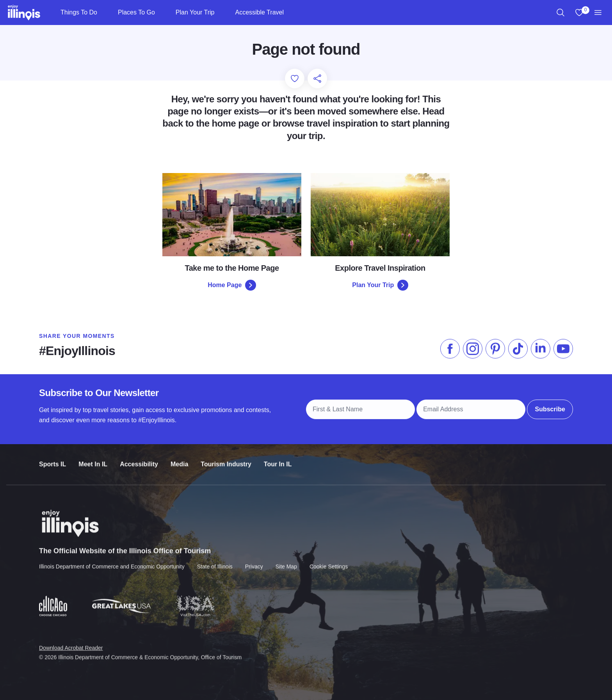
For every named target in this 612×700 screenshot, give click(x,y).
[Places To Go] (161, 12)
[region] (560, 12)
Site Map (286, 561)
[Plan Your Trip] (221, 12)
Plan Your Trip (195, 12)
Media (179, 460)
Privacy (254, 561)
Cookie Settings (329, 561)
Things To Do (79, 12)
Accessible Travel (259, 12)
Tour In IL (278, 460)
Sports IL (52, 460)
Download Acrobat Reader (71, 642)
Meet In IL (93, 460)
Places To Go (136, 12)
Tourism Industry (226, 460)
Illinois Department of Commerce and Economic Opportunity (112, 561)
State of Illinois (215, 561)
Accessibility (139, 460)
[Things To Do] (104, 12)
